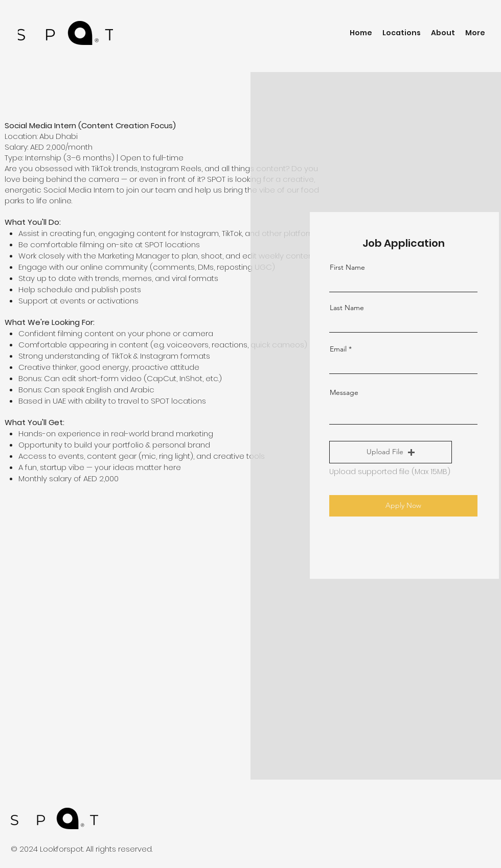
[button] (391, 452)
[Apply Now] (403, 506)
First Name (347, 267)
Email (338, 349)
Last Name (347, 308)
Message (344, 392)
